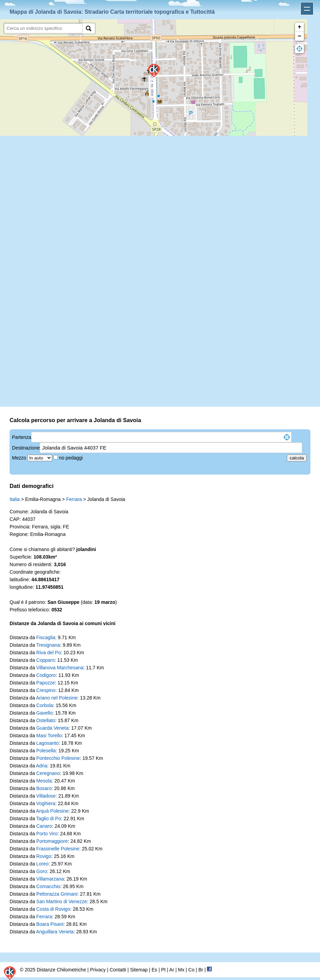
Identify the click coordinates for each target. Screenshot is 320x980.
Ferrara (74, 499)
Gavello (44, 713)
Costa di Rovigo (53, 909)
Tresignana (48, 645)
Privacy (98, 970)
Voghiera (46, 803)
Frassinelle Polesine (58, 849)
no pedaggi (71, 458)
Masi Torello (49, 736)
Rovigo (44, 856)
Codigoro (46, 675)
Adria (42, 766)
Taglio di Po (49, 818)
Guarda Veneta (52, 728)
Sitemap (139, 970)
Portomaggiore (52, 841)
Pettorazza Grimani (57, 894)
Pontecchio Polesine (58, 758)
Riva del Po (49, 653)
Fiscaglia (46, 637)
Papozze (46, 683)
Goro (42, 871)
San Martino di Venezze (62, 901)
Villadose (46, 796)
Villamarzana (50, 879)
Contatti (118, 970)
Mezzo (20, 458)
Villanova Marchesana (60, 668)
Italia (15, 499)
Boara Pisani (50, 924)
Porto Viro (47, 834)
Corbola (45, 705)
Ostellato (46, 720)
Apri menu (307, 9)
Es (154, 970)
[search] (43, 28)
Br (201, 970)
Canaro (44, 826)
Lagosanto (47, 743)
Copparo (46, 660)
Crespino (46, 690)
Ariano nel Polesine (57, 698)
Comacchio (48, 886)
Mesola (44, 781)
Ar (172, 970)
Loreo (42, 864)
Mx (181, 970)
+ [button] (300, 27)
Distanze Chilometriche (61, 970)
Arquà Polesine (52, 811)
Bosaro (44, 788)
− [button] (300, 36)
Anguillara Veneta (55, 932)
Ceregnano (48, 773)
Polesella (46, 751)
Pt (163, 970)
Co (192, 970)
